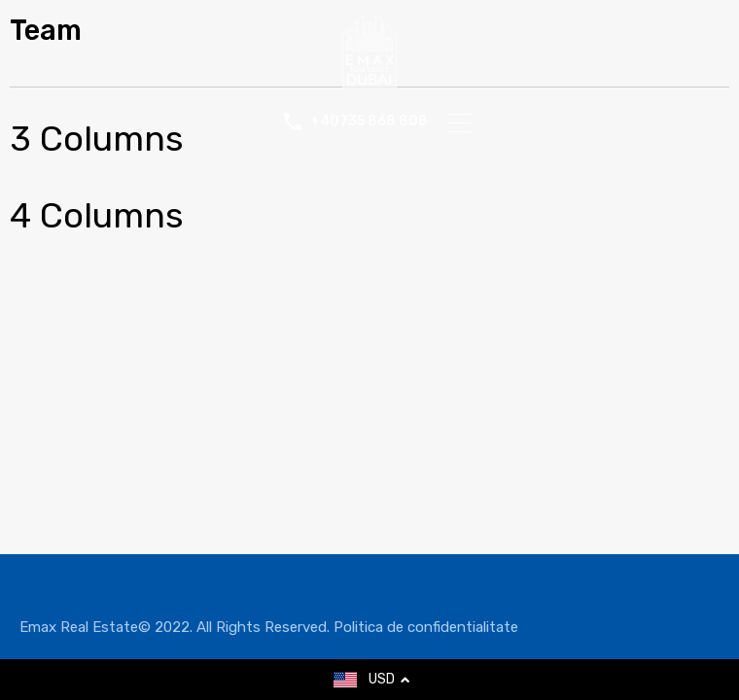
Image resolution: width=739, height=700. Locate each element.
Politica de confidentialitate (426, 627)
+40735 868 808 (369, 122)
